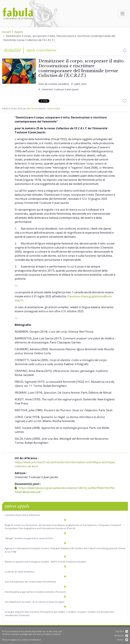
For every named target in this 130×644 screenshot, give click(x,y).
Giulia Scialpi (53, 109)
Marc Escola (32, 109)
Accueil (6, 32)
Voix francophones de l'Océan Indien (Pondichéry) (30, 582)
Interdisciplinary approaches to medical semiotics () (35, 592)
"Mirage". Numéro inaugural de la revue (29, 538)
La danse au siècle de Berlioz (19, 572)
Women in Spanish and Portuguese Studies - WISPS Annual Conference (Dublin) (45, 562)
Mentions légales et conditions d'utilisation (22, 640)
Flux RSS (122, 631)
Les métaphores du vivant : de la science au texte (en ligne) (34, 602)
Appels (19, 32)
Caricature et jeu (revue (22, 515)
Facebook (121, 635)
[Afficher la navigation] (123, 14)
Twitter (122, 640)
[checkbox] (125, 50)
